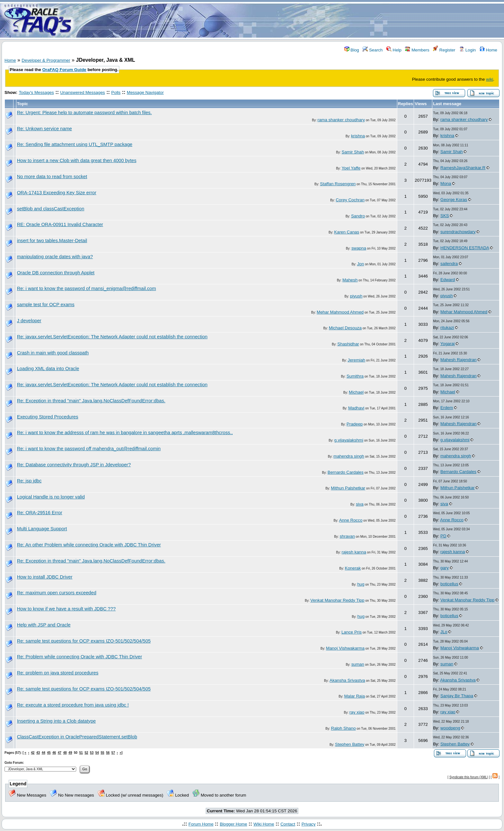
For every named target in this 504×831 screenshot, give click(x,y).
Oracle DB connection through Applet (56, 273)
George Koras (454, 200)
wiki (490, 79)
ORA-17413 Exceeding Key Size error (57, 193)
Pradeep (355, 424)
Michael (356, 392)
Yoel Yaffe (351, 168)
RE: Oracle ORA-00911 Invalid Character (60, 224)
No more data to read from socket (52, 177)
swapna (359, 248)
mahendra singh (349, 456)
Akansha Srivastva (347, 680)
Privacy (309, 824)
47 (60, 753)
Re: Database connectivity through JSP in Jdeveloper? (74, 465)
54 (97, 753)
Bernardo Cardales (346, 472)
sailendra (449, 264)
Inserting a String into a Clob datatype (56, 721)
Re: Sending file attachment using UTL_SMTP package (75, 144)
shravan (347, 536)
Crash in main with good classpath (53, 353)
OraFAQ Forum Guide (64, 70)
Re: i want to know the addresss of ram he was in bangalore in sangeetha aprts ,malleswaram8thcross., (125, 433)
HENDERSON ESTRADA (465, 248)
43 (38, 753)
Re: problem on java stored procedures (58, 673)
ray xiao (357, 712)
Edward (448, 280)
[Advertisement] (290, 20)
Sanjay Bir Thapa (457, 696)
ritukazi (447, 328)
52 (86, 753)
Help (394, 50)
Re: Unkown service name (45, 129)
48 (65, 753)
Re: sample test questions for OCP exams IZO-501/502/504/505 (84, 641)
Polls (116, 92)
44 (44, 753)
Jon (361, 264)
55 (102, 753)
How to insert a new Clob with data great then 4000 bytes (77, 160)
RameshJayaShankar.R (463, 168)
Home (488, 50)
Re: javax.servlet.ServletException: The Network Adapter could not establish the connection (112, 337)
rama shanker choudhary (341, 120)
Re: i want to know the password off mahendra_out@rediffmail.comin (89, 449)
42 (33, 753)
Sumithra (355, 376)
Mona (446, 183)
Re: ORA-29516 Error (40, 513)
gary (445, 568)
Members (417, 50)
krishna (358, 136)
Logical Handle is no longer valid (51, 497)
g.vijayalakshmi (349, 440)
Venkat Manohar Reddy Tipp (337, 600)
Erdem (447, 408)
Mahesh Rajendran (459, 360)
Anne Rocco (351, 520)
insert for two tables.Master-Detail (52, 241)
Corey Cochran (350, 200)
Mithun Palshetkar (348, 488)
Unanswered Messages (82, 92)
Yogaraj (448, 344)
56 (108, 753)
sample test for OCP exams (46, 305)
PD (443, 536)
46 (54, 753)
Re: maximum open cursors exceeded (57, 593)
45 (49, 753)
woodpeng (450, 728)
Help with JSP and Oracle (44, 625)
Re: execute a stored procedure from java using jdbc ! (73, 705)
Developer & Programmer (46, 60)
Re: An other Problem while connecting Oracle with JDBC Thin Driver (89, 545)
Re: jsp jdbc (29, 481)
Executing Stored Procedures (48, 417)
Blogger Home (234, 824)
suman (358, 664)
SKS (445, 216)
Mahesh (350, 280)
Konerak (353, 568)
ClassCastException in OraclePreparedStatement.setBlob (77, 737)
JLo (444, 632)
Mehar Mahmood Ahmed (340, 312)
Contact (288, 824)
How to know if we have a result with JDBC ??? (66, 609)
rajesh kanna (354, 552)
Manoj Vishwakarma (345, 648)
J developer (29, 321)
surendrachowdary (458, 232)
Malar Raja (355, 696)
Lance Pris (351, 632)
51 (81, 753)
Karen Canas (347, 232)
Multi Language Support (42, 529)
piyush (356, 296)
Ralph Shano (343, 728)
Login (467, 50)
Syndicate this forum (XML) (469, 777)
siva (360, 504)
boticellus (449, 584)
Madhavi (356, 408)
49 (70, 753)
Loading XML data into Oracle (48, 369)
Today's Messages (36, 92)
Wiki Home (264, 824)
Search (373, 50)
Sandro (358, 216)
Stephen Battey (350, 744)
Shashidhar (348, 344)
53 (92, 753)
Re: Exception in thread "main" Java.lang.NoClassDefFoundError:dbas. (91, 401)
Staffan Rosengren (338, 184)
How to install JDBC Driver (45, 577)
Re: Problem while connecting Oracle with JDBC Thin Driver (80, 657)
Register (444, 50)
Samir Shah (353, 152)
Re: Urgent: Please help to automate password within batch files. (85, 113)
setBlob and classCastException (51, 209)
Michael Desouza (345, 328)
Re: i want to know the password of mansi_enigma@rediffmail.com (87, 288)
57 (113, 753)
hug (361, 584)
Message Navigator (145, 92)
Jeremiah (356, 360)
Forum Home (201, 824)
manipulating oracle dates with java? (55, 257)
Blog (352, 50)
